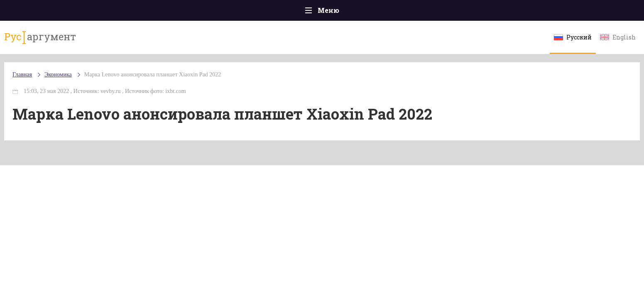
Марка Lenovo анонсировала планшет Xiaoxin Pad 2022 (225, 83)
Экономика (298, 13)
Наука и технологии (392, 16)
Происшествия (146, 12)
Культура (450, 12)
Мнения (550, 12)
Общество (249, 12)
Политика (202, 12)
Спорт (341, 12)
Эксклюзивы (501, 12)
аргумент (109, 41)
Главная (94, 12)
